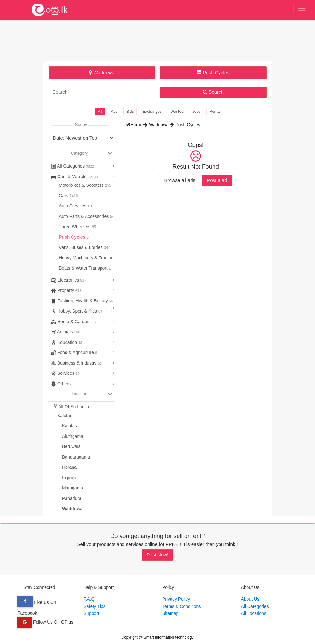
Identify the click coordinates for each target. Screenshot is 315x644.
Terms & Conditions (182, 606)
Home (135, 125)
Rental (215, 112)
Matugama (73, 488)
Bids (130, 112)
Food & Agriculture (74, 352)
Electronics (69, 280)
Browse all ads (180, 180)
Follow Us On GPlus (45, 622)
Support (91, 613)
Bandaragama (76, 457)
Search (213, 92)
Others (62, 384)
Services (65, 373)
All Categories (72, 166)
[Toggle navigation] (302, 9)
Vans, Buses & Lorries (81, 247)
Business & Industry (76, 363)
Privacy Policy (176, 599)
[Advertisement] (157, 40)
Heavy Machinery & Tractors (87, 258)
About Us (250, 599)
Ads (114, 112)
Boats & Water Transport (84, 268)
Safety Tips (95, 606)
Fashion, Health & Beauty (82, 301)
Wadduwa (102, 72)
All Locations (254, 613)
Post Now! (157, 555)
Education (67, 342)
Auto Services (73, 206)
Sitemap (170, 613)
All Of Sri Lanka (74, 407)
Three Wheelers (75, 227)
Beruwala (71, 446)
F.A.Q (89, 599)
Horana (69, 467)
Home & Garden (74, 322)
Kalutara (66, 416)
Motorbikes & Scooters (82, 185)
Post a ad (217, 180)
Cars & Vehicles (74, 177)
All (100, 112)
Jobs (196, 112)
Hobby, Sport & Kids (77, 311)
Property (66, 290)
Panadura (72, 498)
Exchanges (152, 112)
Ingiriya (69, 478)
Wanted (177, 112)
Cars (64, 196)
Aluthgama (73, 436)
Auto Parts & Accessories (84, 216)
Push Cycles (213, 72)
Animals (65, 332)
